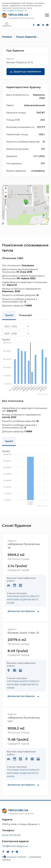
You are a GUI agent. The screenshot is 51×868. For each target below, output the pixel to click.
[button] (26, 202)
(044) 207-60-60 (11, 835)
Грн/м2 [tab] (9, 315)
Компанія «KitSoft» (17, 857)
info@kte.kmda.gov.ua (15, 846)
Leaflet (44, 224)
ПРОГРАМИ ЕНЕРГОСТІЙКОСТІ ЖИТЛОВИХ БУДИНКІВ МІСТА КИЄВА (23, 600)
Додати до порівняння (27, 72)
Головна (7, 37)
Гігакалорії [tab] (25, 315)
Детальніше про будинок (23, 611)
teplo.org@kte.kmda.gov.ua (14, 10)
